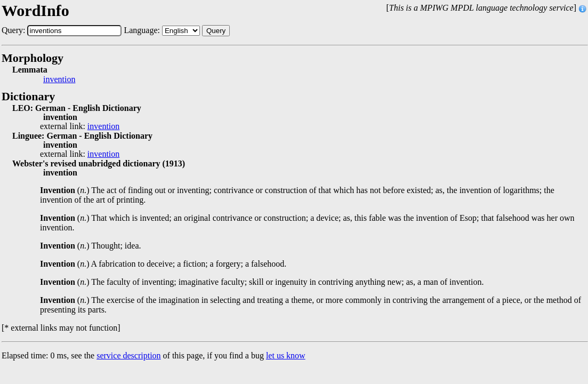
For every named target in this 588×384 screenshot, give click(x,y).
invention (59, 79)
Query (216, 31)
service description (128, 355)
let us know (286, 355)
